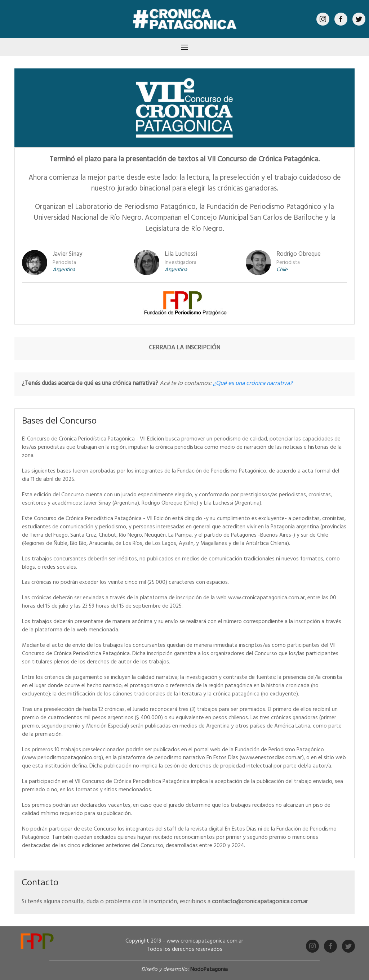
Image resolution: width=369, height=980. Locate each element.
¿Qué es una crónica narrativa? (253, 384)
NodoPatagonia (209, 970)
